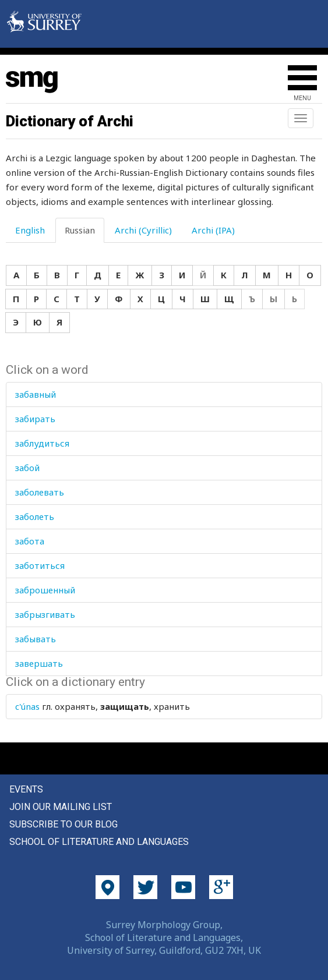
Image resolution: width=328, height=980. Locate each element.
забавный (36, 394)
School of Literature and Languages (99, 842)
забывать (36, 639)
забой (27, 468)
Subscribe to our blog (64, 824)
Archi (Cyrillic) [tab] (143, 230)
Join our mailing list (61, 807)
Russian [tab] (80, 230)
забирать (35, 419)
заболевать (40, 492)
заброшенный (45, 590)
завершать (39, 663)
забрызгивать (45, 614)
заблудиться (42, 443)
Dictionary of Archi (70, 121)
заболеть (35, 516)
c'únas (27, 706)
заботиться (40, 565)
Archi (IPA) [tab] (213, 230)
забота (30, 541)
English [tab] (30, 230)
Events (26, 789)
